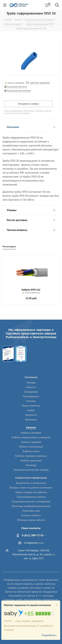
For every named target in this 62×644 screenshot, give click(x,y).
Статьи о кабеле (31, 515)
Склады (31, 382)
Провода (31, 465)
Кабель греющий (31, 460)
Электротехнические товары (31, 470)
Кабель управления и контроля (31, 437)
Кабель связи (31, 451)
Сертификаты (31, 396)
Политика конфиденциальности (31, 506)
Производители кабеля (31, 497)
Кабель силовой (31, 433)
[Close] (57, 605)
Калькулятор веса (17, 87)
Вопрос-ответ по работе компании (31, 488)
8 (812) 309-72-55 (33, 535)
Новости (31, 387)
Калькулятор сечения (19, 91)
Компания (31, 377)
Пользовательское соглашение (31, 501)
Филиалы (31, 420)
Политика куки (31, 511)
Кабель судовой (31, 442)
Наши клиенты (31, 406)
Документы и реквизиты (31, 483)
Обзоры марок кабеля (31, 520)
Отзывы (31, 401)
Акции (31, 410)
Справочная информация (31, 478)
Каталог (31, 427)
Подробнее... (50, 635)
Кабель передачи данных (31, 456)
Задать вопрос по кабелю (31, 492)
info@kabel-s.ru (34, 543)
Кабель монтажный (31, 447)
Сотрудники (31, 392)
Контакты (31, 415)
